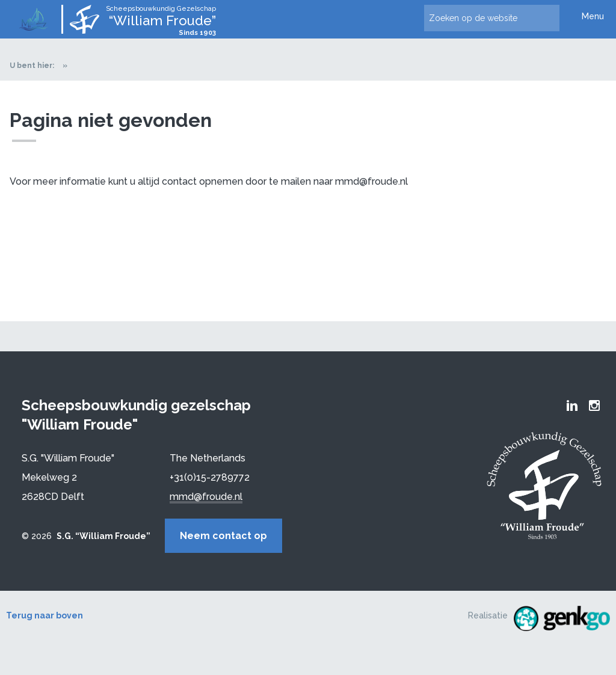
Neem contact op (223, 536)
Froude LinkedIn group (572, 405)
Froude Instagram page (594, 405)
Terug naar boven (45, 615)
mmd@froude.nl (206, 497)
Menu (593, 16)
